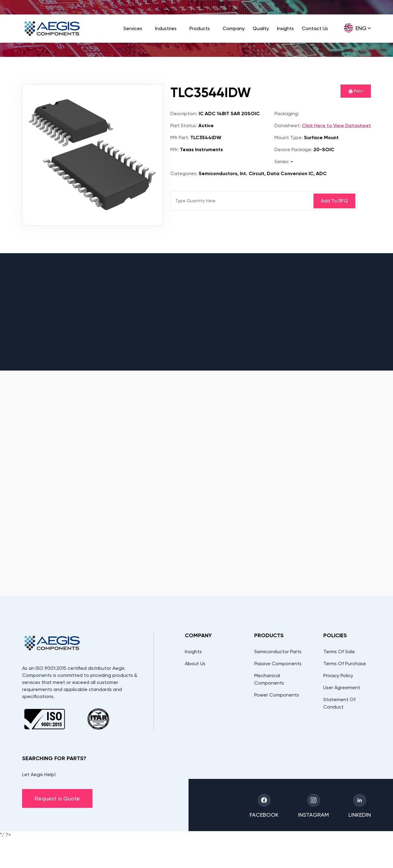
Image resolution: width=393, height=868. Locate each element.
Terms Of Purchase (345, 664)
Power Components (277, 695)
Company (234, 28)
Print (356, 91)
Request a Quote (57, 798)
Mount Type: (289, 137)
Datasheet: (288, 126)
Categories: (184, 173)
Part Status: (184, 126)
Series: (282, 161)
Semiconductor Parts (278, 652)
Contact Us (315, 28)
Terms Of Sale (339, 652)
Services (133, 28)
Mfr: (175, 149)
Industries (166, 28)
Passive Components (278, 664)
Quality (261, 28)
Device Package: (293, 149)
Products (200, 28)
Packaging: (287, 114)
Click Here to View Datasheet (336, 126)
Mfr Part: (180, 137)
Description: (184, 114)
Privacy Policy (338, 676)
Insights (285, 28)
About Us (195, 664)
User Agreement (342, 687)
